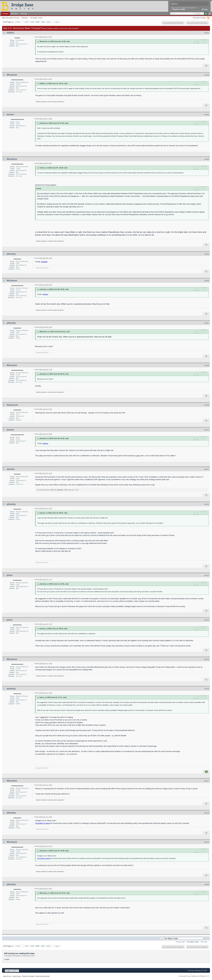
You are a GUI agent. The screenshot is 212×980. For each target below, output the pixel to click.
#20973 (207, 575)
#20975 (207, 659)
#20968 (207, 365)
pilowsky (11, 254)
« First (17, 22)
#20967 (207, 323)
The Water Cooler (36, 18)
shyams (11, 469)
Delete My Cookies (28, 976)
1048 (32, 22)
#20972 (207, 504)
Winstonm (12, 75)
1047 (27, 22)
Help (205, 10)
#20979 (207, 842)
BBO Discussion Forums (11, 18)
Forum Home (17, 976)
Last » (57, 22)
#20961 (207, 33)
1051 (48, 22)
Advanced (210, 14)
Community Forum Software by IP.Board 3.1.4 (194, 976)
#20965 (207, 254)
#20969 (207, 405)
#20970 (207, 430)
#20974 (207, 620)
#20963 (207, 115)
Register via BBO (179, 9)
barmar (10, 114)
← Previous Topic (180, 942)
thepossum (12, 405)
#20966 (207, 281)
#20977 (207, 781)
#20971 (207, 469)
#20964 (207, 159)
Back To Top (7, 976)
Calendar (24, 14)
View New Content (199, 18)
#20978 (207, 813)
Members (15, 14)
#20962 (207, 75)
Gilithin (10, 33)
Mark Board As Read (43, 976)
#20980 (207, 885)
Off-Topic (25, 18)
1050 (43, 22)
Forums (6, 14)
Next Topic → (205, 942)
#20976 (207, 689)
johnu (10, 575)
